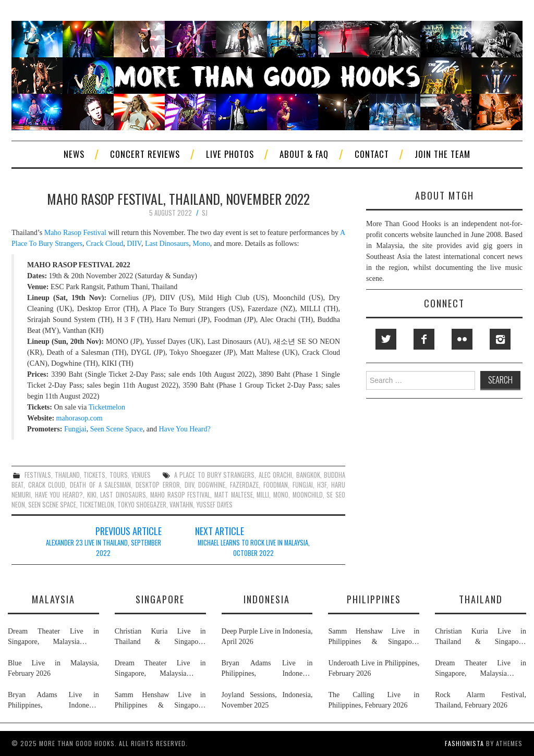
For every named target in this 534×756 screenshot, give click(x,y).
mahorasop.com (80, 418)
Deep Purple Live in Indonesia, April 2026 (267, 636)
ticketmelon (97, 505)
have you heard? (59, 495)
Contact (372, 154)
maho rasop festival (180, 495)
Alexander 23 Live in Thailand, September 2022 (104, 548)
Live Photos (230, 154)
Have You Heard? (184, 429)
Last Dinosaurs (167, 244)
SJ (205, 213)
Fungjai (75, 429)
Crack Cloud (105, 244)
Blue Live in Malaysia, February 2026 (53, 668)
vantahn (181, 505)
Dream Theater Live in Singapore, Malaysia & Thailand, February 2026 (53, 637)
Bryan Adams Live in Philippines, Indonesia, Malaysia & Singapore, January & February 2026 (53, 701)
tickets (94, 475)
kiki (92, 495)
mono (281, 495)
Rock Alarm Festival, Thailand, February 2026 (481, 700)
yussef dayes (214, 505)
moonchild (308, 495)
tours (119, 475)
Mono (201, 244)
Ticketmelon (107, 407)
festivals (38, 475)
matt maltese (234, 495)
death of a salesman (100, 485)
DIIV (134, 244)
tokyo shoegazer (142, 505)
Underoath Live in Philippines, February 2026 (374, 668)
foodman (276, 485)
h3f (322, 485)
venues (141, 475)
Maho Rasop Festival (75, 233)
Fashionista (464, 743)
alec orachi (275, 475)
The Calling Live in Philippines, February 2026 (374, 700)
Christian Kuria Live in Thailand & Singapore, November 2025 (160, 637)
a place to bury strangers (215, 475)
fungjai (303, 485)
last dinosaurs (123, 495)
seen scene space (52, 505)
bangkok (308, 475)
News (74, 154)
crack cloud (47, 485)
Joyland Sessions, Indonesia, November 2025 (267, 700)
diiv (189, 485)
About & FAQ (304, 154)
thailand (67, 475)
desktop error (158, 485)
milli (263, 495)
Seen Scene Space (117, 429)
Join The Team (442, 154)
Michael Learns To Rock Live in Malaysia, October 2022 (254, 548)
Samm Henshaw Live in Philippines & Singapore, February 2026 (160, 701)
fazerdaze (244, 485)
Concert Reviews (145, 154)
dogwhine (212, 485)
